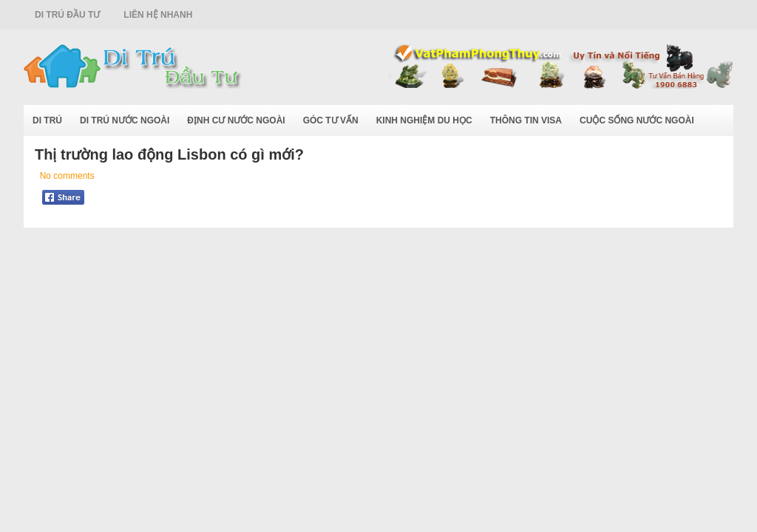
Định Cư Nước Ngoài (236, 120)
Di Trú (47, 120)
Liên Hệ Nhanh (158, 15)
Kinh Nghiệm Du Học (424, 120)
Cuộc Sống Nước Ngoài (637, 120)
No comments (67, 176)
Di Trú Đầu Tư (67, 15)
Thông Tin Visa (526, 120)
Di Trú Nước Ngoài (125, 120)
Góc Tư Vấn (331, 120)
